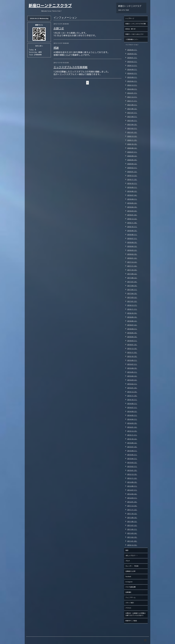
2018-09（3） (132, 231)
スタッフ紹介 (130, 603)
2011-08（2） (132, 521)
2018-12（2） (132, 219)
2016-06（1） (132, 329)
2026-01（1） (132, 58)
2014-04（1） (132, 419)
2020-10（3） (132, 144)
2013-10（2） (132, 439)
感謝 (56, 48)
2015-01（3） (132, 388)
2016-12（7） (132, 305)
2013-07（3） (132, 447)
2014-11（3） (132, 396)
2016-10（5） (132, 313)
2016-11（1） (132, 309)
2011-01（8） (132, 541)
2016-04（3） (132, 337)
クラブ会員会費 (130, 587)
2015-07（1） (132, 364)
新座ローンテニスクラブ (50, 6)
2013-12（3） (132, 431)
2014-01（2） (132, 427)
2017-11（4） (132, 266)
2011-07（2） (132, 525)
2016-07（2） (132, 325)
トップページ (130, 18)
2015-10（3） (132, 356)
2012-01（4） (132, 502)
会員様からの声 (130, 571)
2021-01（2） (132, 132)
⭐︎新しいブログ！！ (132, 556)
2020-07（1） (132, 152)
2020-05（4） (132, 160)
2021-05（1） (132, 121)
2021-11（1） (132, 101)
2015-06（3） (132, 368)
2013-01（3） (132, 470)
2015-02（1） (132, 384)
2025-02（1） (132, 62)
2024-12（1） (132, 66)
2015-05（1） (132, 372)
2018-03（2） (132, 250)
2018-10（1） (132, 227)
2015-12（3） (132, 349)
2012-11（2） (132, 478)
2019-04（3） (132, 207)
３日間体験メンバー (132, 39)
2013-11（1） (132, 435)
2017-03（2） (132, 297)
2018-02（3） (132, 254)
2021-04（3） (132, 124)
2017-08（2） (132, 278)
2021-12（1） (132, 97)
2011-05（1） (132, 529)
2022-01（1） (132, 93)
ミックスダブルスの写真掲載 (70, 67)
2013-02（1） (132, 466)
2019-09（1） (132, 187)
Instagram (129, 582)
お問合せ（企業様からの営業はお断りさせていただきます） (136, 614)
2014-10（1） (132, 400)
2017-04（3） (132, 294)
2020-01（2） (132, 172)
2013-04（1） (132, 459)
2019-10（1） (132, 183)
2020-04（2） (132, 164)
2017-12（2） (132, 262)
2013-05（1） (132, 455)
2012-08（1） (132, 486)
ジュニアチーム (130, 597)
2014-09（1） (132, 404)
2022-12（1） (132, 85)
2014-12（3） (132, 392)
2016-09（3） (132, 317)
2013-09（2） (132, 443)
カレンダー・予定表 (132, 566)
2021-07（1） (132, 113)
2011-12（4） (132, 506)
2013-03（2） (132, 463)
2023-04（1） (132, 81)
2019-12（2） (132, 176)
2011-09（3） (132, 518)
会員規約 (128, 592)
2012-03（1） (132, 498)
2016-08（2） (132, 321)
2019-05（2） (132, 203)
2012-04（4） (132, 494)
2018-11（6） (132, 223)
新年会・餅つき (130, 29)
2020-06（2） (132, 156)
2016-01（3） (132, 345)
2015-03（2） (132, 380)
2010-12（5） (132, 545)
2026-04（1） (132, 50)
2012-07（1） (132, 490)
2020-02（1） (132, 168)
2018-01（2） (132, 258)
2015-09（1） (132, 360)
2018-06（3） (132, 242)
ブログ (128, 561)
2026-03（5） (132, 54)
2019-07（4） (132, 195)
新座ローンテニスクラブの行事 (136, 24)
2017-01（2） (132, 301)
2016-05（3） (132, 333)
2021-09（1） (132, 105)
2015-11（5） (132, 352)
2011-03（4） (132, 533)
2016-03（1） (132, 341)
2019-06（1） (132, 199)
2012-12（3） (132, 474)
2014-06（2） (132, 411)
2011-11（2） (132, 510)
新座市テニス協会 (131, 621)
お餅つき (59, 28)
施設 (127, 550)
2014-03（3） (132, 423)
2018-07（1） (132, 238)
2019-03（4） (132, 211)
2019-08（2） (132, 191)
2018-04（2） (132, 246)
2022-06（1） (132, 89)
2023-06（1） (132, 77)
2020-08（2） (132, 148)
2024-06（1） (132, 69)
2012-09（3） (132, 482)
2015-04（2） (132, 376)
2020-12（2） (132, 136)
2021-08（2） (132, 109)
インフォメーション (132, 45)
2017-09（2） (132, 274)
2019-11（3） (132, 180)
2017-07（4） (132, 282)
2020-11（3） (132, 140)
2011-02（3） (132, 537)
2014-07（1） (132, 407)
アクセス (128, 608)
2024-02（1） (132, 73)
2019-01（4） (132, 215)
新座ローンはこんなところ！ (135, 34)
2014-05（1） (132, 415)
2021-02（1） (132, 128)
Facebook (128, 577)
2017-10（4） (132, 270)
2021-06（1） (132, 117)
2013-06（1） (132, 451)
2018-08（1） (132, 235)
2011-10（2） (132, 514)
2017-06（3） (132, 286)
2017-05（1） (132, 290)
